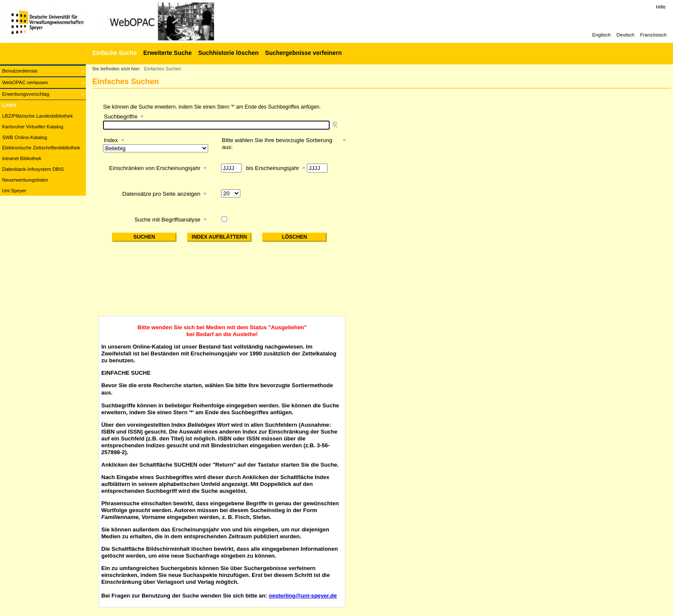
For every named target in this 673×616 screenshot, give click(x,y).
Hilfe (661, 7)
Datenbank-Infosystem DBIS (33, 169)
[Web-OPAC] (129, 21)
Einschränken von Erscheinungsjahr (155, 168)
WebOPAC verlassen (25, 82)
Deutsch (625, 35)
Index (111, 140)
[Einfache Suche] (114, 53)
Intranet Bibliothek (22, 158)
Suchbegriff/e (121, 117)
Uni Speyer (14, 191)
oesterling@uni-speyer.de (303, 596)
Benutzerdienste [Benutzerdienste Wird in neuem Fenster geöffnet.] (20, 71)
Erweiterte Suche (168, 53)
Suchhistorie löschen (229, 53)
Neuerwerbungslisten (25, 180)
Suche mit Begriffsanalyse (167, 220)
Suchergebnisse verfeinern (303, 53)
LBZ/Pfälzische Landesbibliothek (38, 116)
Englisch (602, 35)
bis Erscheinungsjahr (273, 168)
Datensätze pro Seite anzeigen (161, 194)
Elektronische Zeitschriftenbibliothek (41, 148)
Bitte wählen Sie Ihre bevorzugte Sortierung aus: (277, 144)
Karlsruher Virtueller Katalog (33, 127)
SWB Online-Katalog (24, 137)
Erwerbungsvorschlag (26, 94)
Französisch (653, 35)
